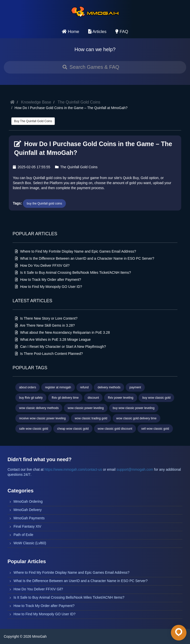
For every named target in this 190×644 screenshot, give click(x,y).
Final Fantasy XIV (28, 526)
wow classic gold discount (115, 429)
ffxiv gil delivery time (65, 398)
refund (84, 387)
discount (93, 398)
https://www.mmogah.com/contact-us (73, 469)
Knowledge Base (36, 102)
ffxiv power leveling (121, 398)
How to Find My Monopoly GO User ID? (49, 287)
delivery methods (109, 387)
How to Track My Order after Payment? (48, 280)
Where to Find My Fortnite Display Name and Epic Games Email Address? (76, 251)
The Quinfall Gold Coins (79, 102)
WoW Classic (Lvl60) (30, 543)
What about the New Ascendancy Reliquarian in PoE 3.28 (62, 332)
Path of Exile (23, 535)
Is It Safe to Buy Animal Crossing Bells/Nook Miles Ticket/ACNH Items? (73, 273)
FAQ (122, 32)
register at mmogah (58, 387)
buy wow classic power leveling (134, 408)
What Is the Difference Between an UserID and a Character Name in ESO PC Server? (85, 258)
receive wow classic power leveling (42, 418)
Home (70, 32)
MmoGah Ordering (28, 501)
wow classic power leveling (86, 408)
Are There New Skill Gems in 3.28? (45, 325)
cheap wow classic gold (73, 429)
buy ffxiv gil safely (31, 398)
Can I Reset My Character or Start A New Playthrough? (61, 347)
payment (135, 387)
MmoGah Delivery (28, 510)
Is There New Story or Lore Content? (46, 318)
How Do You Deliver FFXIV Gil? (42, 265)
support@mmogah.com (135, 469)
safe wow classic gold (34, 429)
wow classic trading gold (91, 418)
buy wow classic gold (156, 398)
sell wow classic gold (155, 429)
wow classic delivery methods (39, 408)
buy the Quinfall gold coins (44, 204)
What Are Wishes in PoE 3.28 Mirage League (53, 340)
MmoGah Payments (29, 518)
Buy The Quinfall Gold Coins (33, 121)
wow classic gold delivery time (136, 418)
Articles (97, 32)
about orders (28, 387)
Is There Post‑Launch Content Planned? (49, 354)
